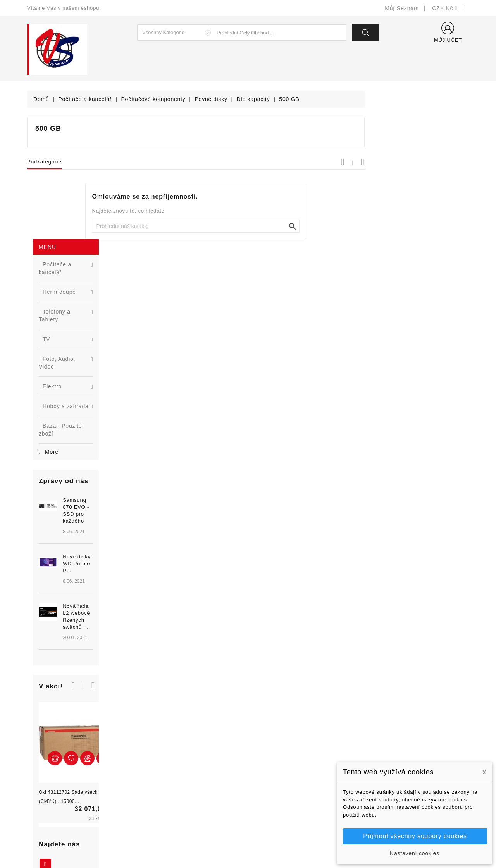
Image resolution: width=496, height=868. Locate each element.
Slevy (148, 734)
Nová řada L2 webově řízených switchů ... (87, 417)
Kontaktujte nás (274, 792)
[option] (73, 387)
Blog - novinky (159, 781)
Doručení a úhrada (278, 734)
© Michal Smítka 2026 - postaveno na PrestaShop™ (248, 842)
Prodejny (265, 816)
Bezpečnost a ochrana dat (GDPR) (299, 746)
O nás (262, 769)
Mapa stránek (271, 804)
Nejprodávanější (162, 757)
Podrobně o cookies (280, 781)
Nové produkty (159, 746)
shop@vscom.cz (58, 792)
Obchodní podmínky (280, 757)
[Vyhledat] (300, 226)
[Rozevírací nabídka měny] (445, 8)
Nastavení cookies (415, 853)
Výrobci (150, 769)
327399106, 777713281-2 (70, 781)
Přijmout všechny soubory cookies (415, 836)
